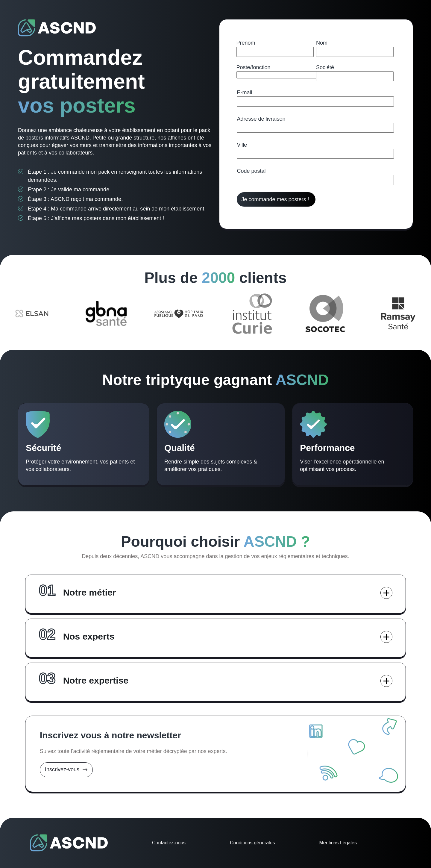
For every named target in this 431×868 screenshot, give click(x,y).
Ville (242, 145)
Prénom (246, 43)
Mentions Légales (338, 843)
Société (325, 67)
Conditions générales (252, 843)
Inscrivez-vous (66, 770)
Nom (322, 43)
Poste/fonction (254, 67)
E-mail (245, 93)
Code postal (251, 171)
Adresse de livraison (261, 119)
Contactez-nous (169, 843)
